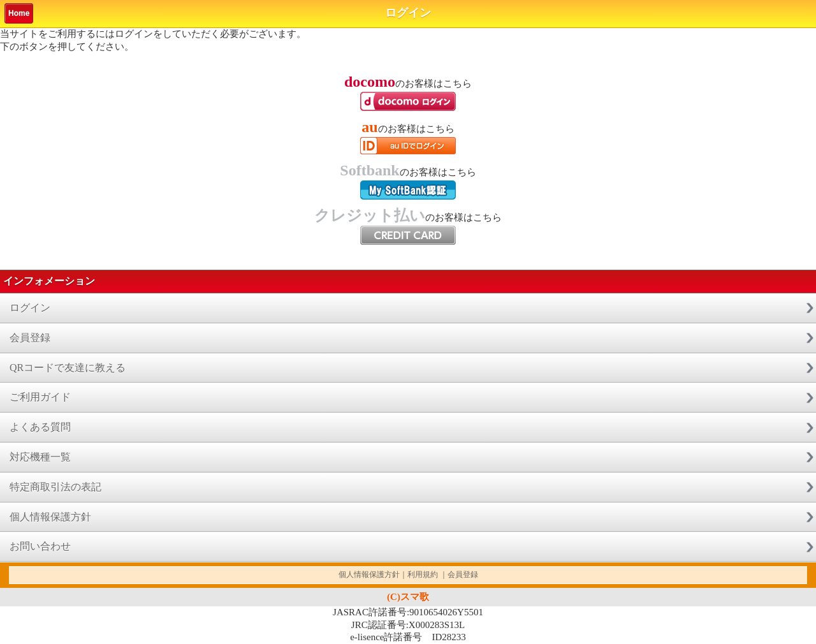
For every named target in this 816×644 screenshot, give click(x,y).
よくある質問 (40, 427)
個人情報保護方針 (50, 517)
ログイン (30, 308)
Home (19, 13)
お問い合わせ (40, 546)
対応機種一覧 (40, 457)
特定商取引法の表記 (55, 487)
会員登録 (30, 338)
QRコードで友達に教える (68, 368)
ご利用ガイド (40, 397)
